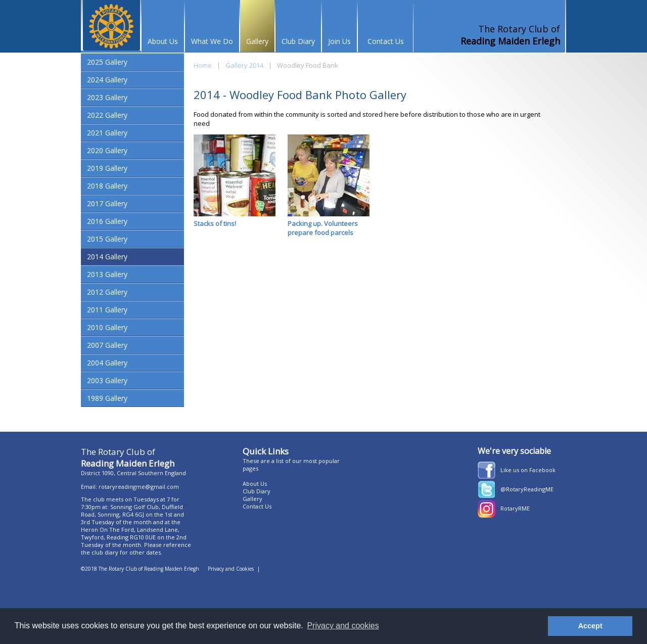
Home (203, 65)
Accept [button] (590, 626)
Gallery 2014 (244, 65)
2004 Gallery (107, 363)
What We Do (212, 41)
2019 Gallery (107, 168)
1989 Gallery (107, 398)
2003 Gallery (107, 380)
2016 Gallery (107, 221)
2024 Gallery (107, 80)
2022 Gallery (107, 115)
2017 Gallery (107, 203)
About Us (163, 41)
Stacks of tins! (235, 181)
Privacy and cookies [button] (343, 626)
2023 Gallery (107, 97)
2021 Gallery (107, 133)
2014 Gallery (107, 257)
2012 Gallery (107, 292)
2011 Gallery (107, 310)
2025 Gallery (107, 62)
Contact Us (386, 41)
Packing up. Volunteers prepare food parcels (329, 186)
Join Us (339, 41)
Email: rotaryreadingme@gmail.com (130, 487)
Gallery (257, 41)
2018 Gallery (107, 186)
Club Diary (298, 41)
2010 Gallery (107, 327)
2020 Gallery (107, 150)
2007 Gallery (107, 345)
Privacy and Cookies (231, 569)
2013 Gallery (107, 274)
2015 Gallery (107, 239)
